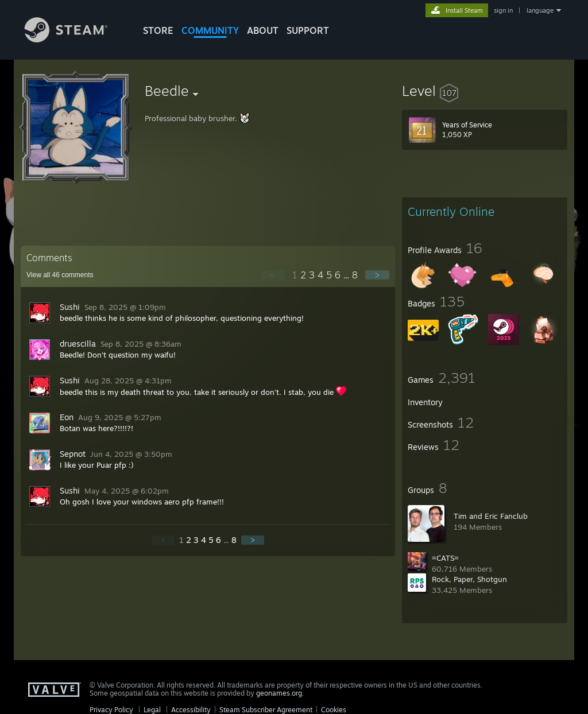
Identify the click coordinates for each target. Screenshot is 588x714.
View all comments (60, 275)
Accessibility (191, 710)
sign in (503, 10)
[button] (485, 91)
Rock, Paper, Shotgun (469, 579)
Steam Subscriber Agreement (266, 710)
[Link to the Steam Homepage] (75, 39)
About (263, 30)
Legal (152, 710)
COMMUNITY (210, 30)
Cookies (334, 710)
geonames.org (279, 693)
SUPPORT (308, 30)
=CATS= (445, 558)
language (540, 10)
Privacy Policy (111, 710)
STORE (158, 30)
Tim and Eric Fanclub (491, 516)
